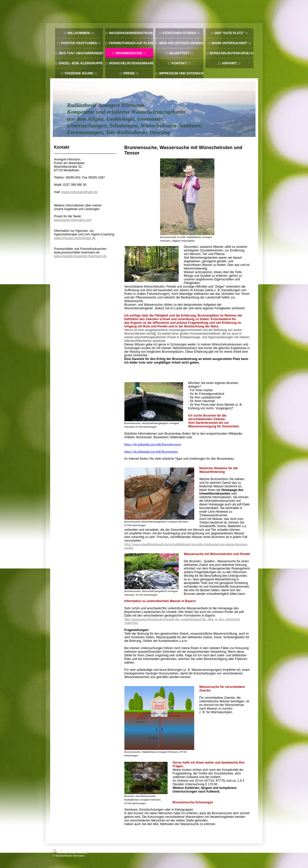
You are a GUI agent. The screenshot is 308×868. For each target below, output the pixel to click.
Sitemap (82, 852)
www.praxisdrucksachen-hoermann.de (80, 256)
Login (252, 851)
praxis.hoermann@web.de (79, 192)
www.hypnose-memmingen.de (75, 238)
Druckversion (64, 852)
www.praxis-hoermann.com (73, 220)
